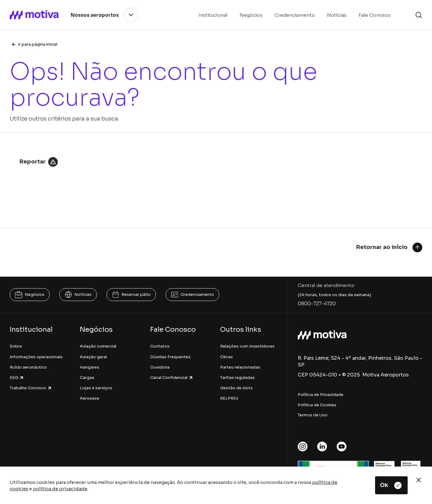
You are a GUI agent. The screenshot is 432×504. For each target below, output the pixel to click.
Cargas (87, 378)
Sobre (16, 346)
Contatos (160, 346)
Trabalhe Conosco (31, 388)
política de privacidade (60, 489)
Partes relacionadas (240, 367)
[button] (419, 15)
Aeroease (90, 398)
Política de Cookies (317, 405)
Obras (227, 357)
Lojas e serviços (96, 388)
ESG (17, 378)
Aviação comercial (98, 346)
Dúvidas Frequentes (170, 357)
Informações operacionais (36, 357)
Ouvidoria (160, 367)
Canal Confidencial (172, 378)
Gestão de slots (236, 388)
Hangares (90, 367)
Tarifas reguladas (237, 378)
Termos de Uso (313, 415)
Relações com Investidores (247, 346)
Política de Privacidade (321, 395)
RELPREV (229, 398)
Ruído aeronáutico (28, 367)
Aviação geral (93, 357)
